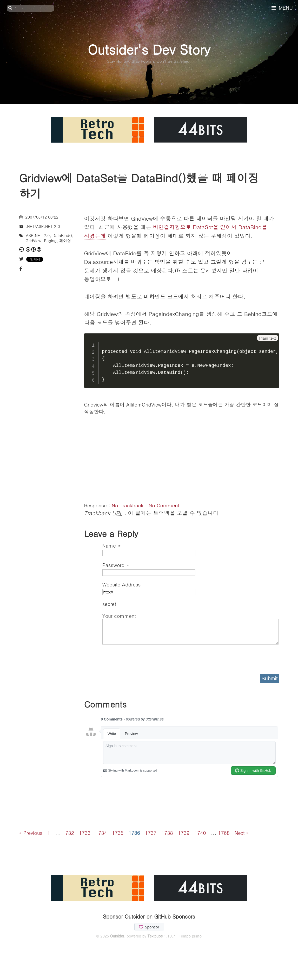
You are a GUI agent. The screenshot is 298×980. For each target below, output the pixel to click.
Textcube (155, 936)
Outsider (117, 936)
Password (116, 565)
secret (110, 604)
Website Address (122, 584)
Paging (50, 240)
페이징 (65, 240)
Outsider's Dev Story (149, 49)
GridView (34, 240)
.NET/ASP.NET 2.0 (43, 226)
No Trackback (128, 505)
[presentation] (142, 658)
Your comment (119, 616)
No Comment (164, 505)
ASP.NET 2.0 (38, 235)
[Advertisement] (182, 458)
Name (111, 545)
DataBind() (62, 235)
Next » (242, 833)
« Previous (32, 833)
